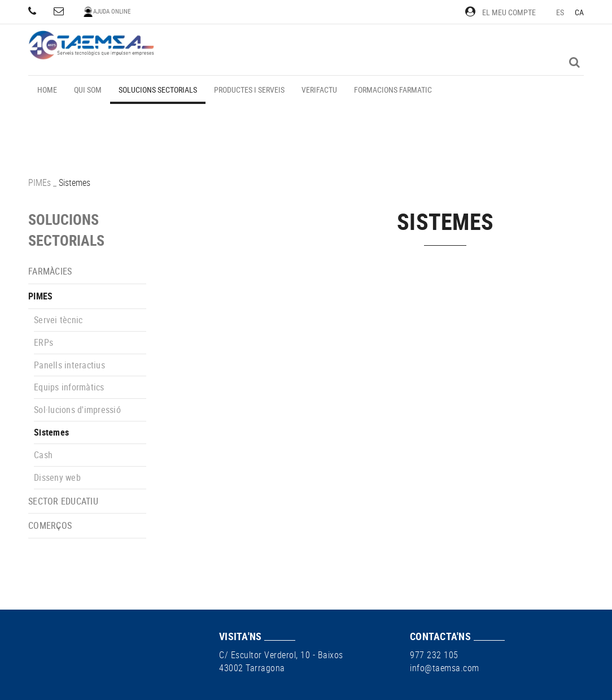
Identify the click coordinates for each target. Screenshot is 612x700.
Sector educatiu (63, 501)
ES (560, 12)
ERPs (43, 342)
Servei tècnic (58, 320)
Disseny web (57, 477)
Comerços (50, 525)
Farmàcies (50, 271)
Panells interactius (69, 365)
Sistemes (51, 432)
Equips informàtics (69, 387)
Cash (43, 455)
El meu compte (500, 12)
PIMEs (40, 182)
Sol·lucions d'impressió (77, 410)
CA (580, 12)
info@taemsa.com (445, 668)
